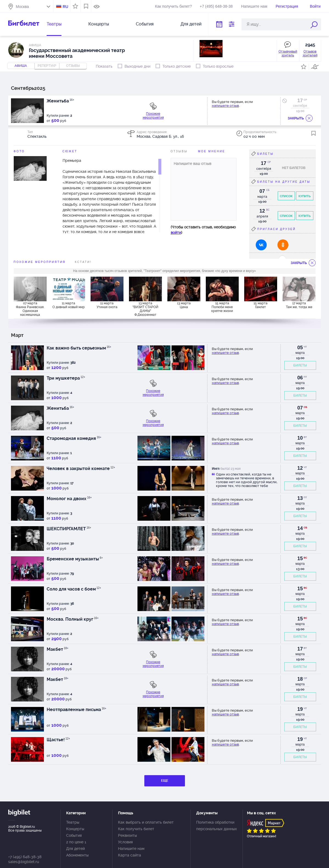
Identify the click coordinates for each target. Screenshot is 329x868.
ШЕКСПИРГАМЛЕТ (69, 529)
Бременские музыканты (75, 559)
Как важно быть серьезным (79, 348)
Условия (125, 842)
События (145, 24)
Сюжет (70, 151)
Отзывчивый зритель (288, 53)
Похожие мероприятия (153, 116)
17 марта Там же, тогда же (299, 305)
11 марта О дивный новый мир (69, 305)
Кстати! (83, 262)
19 (300, 709)
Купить (305, 196)
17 (300, 101)
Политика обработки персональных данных (216, 826)
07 (300, 408)
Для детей (191, 24)
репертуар (47, 66)
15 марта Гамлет (261, 305)
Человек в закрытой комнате (81, 469)
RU (65, 7)
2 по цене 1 (76, 842)
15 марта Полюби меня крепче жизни (222, 307)
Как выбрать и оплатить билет (146, 822)
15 (300, 558)
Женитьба (61, 101)
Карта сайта (130, 855)
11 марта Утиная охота (107, 305)
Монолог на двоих (69, 499)
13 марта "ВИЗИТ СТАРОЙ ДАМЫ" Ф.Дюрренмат (145, 309)
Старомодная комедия (74, 438)
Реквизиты (127, 835)
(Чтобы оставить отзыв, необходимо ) (203, 230)
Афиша (21, 66)
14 (300, 528)
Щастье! (58, 740)
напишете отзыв (225, 106)
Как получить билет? (173, 6)
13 (300, 498)
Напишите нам (254, 6)
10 (300, 438)
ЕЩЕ (165, 781)
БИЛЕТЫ (300, 365)
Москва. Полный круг (73, 619)
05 (300, 348)
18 (300, 679)
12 (300, 468)
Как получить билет (136, 829)
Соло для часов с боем (74, 589)
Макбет (58, 649)
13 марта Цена (184, 305)
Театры (54, 24)
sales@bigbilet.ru (24, 862)
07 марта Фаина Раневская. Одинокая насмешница (30, 309)
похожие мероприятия (40, 262)
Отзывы (179, 151)
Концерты (99, 24)
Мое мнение (212, 151)
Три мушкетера (66, 378)
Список (286, 196)
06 (300, 378)
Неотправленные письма (77, 710)
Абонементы (77, 855)
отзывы (73, 66)
